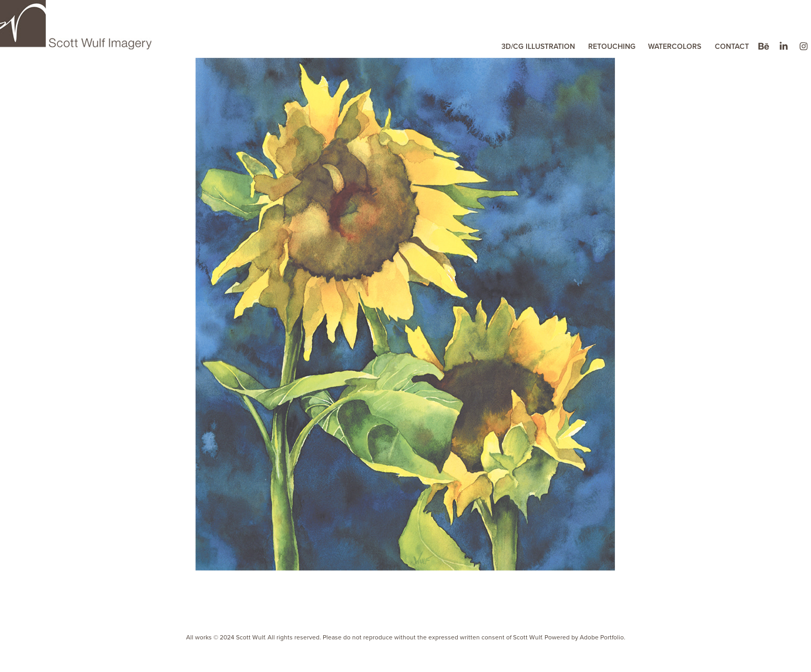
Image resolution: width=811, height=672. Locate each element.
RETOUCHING (612, 46)
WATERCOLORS (675, 46)
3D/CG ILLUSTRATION (538, 46)
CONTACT (732, 46)
